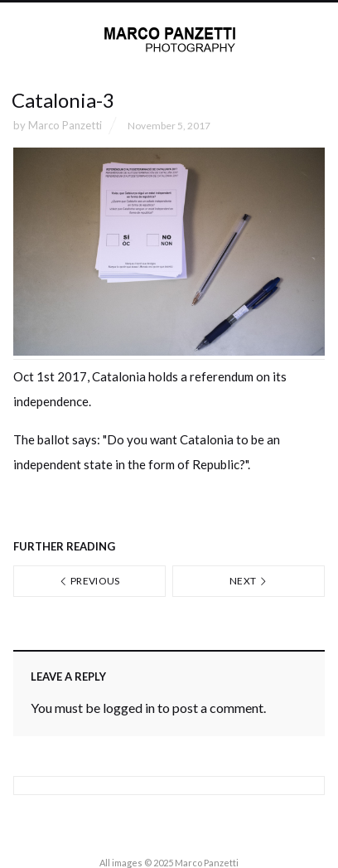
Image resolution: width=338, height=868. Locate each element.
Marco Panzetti (65, 125)
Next (249, 581)
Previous (89, 581)
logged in (129, 708)
